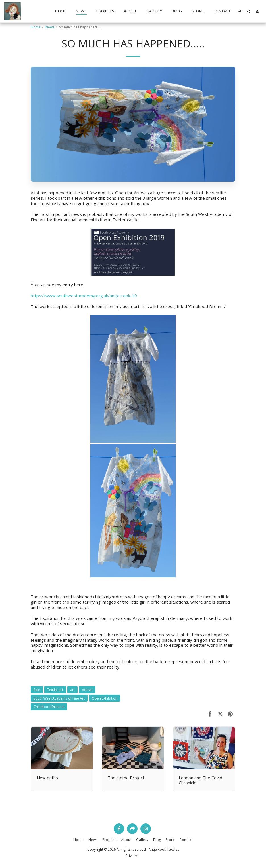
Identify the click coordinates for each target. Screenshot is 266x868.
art (72, 690)
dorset (87, 690)
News (50, 27)
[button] (240, 11)
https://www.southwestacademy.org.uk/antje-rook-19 (84, 296)
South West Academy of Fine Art (59, 698)
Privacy (131, 856)
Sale (37, 690)
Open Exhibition (105, 698)
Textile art (55, 690)
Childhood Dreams (49, 707)
